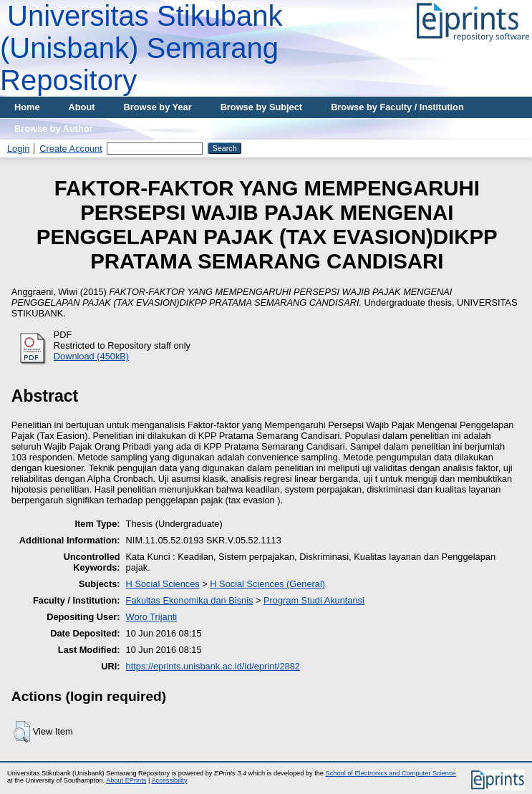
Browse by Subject (262, 107)
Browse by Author (54, 129)
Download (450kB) (91, 356)
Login (18, 149)
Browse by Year (158, 107)
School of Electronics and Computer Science (391, 773)
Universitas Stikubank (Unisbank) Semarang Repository (141, 48)
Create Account (71, 149)
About (82, 107)
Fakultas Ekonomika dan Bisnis (190, 600)
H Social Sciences (163, 584)
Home (27, 107)
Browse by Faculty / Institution (397, 107)
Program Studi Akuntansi (314, 600)
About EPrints (126, 780)
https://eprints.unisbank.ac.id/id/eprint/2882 (213, 666)
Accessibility (169, 780)
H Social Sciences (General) (267, 584)
